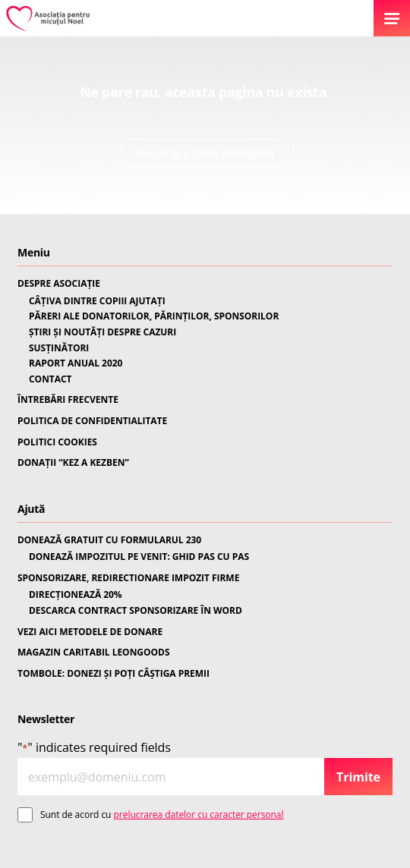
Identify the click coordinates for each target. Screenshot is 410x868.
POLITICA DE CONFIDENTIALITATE (92, 421)
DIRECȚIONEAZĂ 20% (76, 595)
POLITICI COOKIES (57, 442)
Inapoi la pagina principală (205, 153)
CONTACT (50, 379)
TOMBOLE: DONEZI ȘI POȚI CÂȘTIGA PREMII (114, 674)
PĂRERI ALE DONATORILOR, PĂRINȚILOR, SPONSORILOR (154, 316)
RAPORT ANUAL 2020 (76, 363)
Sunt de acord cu (162, 815)
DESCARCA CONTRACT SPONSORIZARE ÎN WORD (136, 611)
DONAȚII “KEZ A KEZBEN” (73, 463)
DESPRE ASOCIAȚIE (59, 284)
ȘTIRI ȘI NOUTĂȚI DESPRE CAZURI (102, 332)
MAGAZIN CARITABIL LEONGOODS (93, 653)
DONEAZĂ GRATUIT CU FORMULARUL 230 (109, 540)
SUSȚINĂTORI (59, 348)
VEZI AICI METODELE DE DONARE (90, 632)
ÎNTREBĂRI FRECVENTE (68, 400)
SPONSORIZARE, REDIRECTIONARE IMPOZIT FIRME (128, 578)
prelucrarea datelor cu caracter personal (199, 815)
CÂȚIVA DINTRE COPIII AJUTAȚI (97, 301)
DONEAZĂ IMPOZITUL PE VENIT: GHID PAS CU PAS (139, 557)
